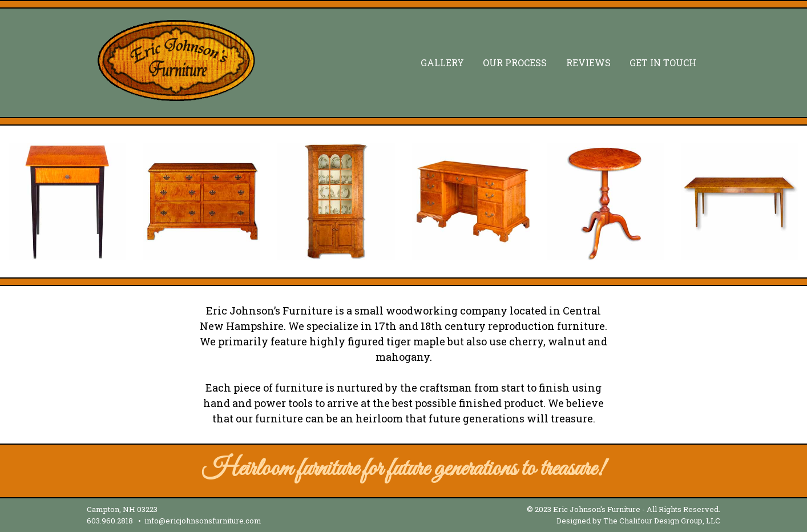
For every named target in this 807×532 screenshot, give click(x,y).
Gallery (442, 63)
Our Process (515, 63)
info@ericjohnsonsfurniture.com (203, 521)
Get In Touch (663, 63)
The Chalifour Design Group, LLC (662, 521)
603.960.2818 (110, 521)
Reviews (588, 63)
